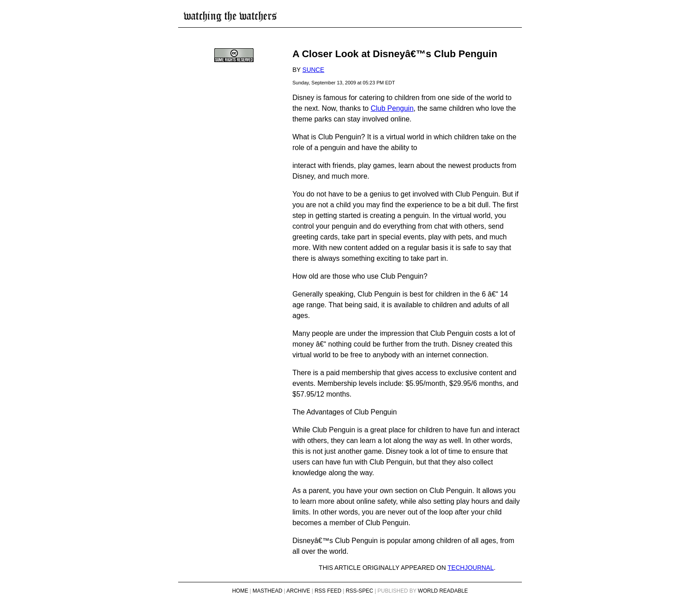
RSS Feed (328, 591)
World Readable (443, 591)
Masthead (268, 591)
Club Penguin (392, 108)
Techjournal (471, 568)
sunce (313, 70)
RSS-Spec (359, 591)
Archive (298, 591)
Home (240, 591)
